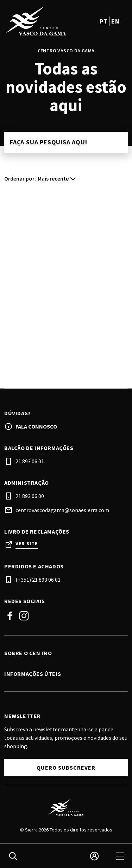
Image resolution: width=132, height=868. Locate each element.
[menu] (120, 856)
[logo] (36, 21)
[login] (94, 856)
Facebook (10, 616)
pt (103, 21)
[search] (13, 856)
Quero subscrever (66, 768)
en (115, 21)
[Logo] (66, 808)
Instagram (24, 616)
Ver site (27, 544)
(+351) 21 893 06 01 (38, 580)
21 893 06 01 (30, 461)
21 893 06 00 (30, 496)
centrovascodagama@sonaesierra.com (62, 510)
